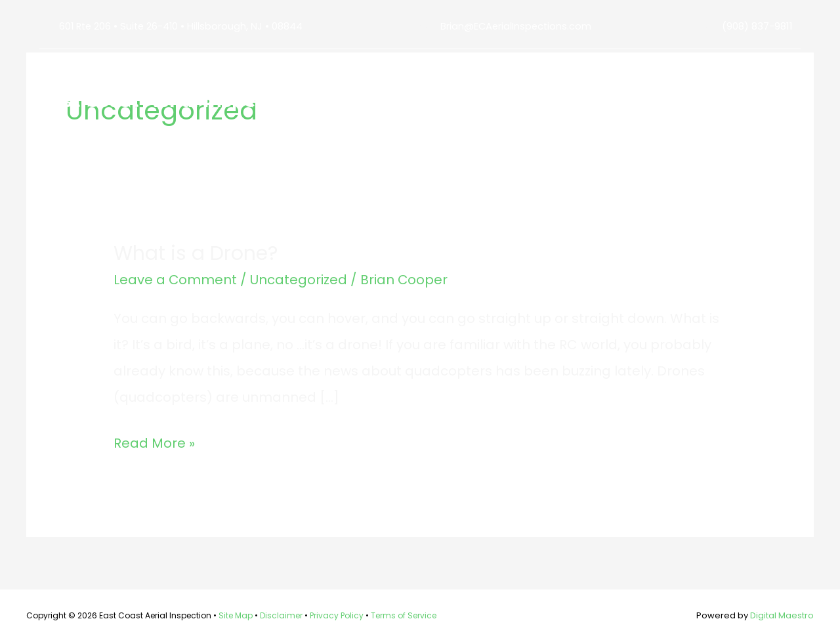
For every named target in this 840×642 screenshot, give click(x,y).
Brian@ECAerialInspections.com (517, 26)
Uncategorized (299, 280)
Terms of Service (404, 615)
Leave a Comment (176, 280)
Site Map (236, 615)
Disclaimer (281, 615)
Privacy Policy (337, 615)
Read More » (154, 443)
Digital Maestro (782, 615)
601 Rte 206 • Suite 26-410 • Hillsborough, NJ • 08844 (183, 26)
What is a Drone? (196, 253)
